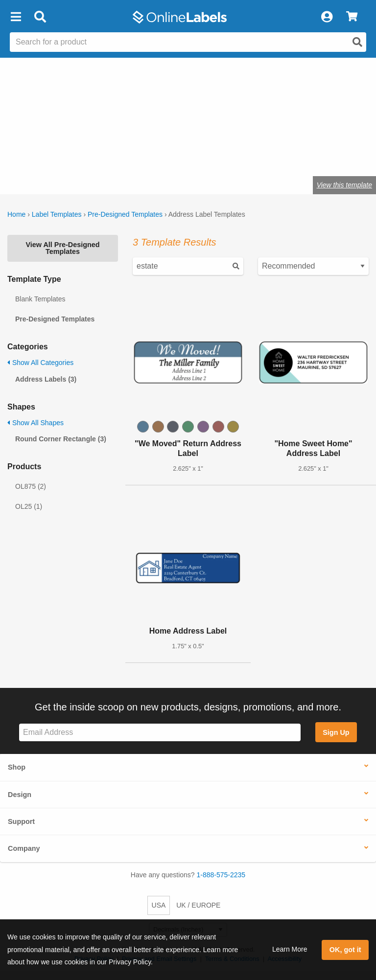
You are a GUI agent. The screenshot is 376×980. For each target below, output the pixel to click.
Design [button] (20, 795)
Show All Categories (40, 363)
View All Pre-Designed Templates (62, 248)
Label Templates (57, 214)
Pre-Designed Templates (125, 214)
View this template (344, 185)
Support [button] (21, 821)
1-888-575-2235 (221, 875)
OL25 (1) (29, 506)
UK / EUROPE (198, 905)
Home (16, 214)
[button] (16, 17)
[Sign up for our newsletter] (160, 733)
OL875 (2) (31, 486)
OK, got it (345, 950)
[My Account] (327, 17)
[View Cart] (352, 17)
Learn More (290, 949)
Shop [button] (17, 767)
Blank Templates (40, 299)
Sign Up (336, 732)
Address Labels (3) (46, 379)
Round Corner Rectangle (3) (61, 439)
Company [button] (24, 848)
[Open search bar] (40, 17)
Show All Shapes (35, 423)
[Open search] (357, 42)
